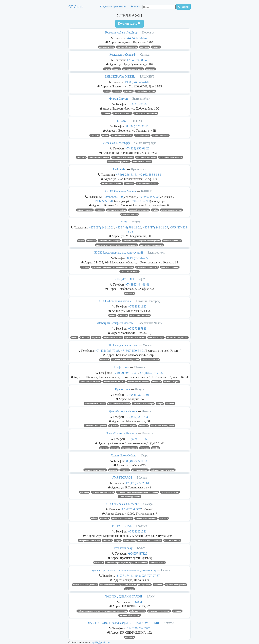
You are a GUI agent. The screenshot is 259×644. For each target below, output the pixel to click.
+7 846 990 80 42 (137, 60)
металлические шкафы (123, 157)
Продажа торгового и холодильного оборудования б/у (123, 570)
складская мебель (160, 135)
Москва (148, 345)
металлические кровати (138, 382)
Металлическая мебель (122, 135)
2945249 (132, 628)
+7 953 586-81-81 (150, 175)
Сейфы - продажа (85, 210)
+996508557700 (140, 201)
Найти (183, 7)
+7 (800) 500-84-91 (133, 351)
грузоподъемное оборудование (125, 360)
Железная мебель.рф (122, 55)
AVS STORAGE (122, 478)
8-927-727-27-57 (149, 576)
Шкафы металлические (171, 210)
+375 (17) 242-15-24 (102, 227)
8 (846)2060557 (131, 509)
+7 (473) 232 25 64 (137, 483)
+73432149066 (137, 104)
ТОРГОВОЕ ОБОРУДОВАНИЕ (127, 47)
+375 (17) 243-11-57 (155, 227)
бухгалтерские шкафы (135, 338)
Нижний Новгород (148, 301)
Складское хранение (170, 492)
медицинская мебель (142, 162)
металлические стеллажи (171, 157)
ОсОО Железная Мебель (121, 191)
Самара (145, 55)
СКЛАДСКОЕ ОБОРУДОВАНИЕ (119, 162)
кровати (104, 448)
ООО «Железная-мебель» (116, 301)
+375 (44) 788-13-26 (129, 227)
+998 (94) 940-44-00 (137, 82)
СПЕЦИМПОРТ (124, 279)
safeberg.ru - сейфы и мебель (115, 323)
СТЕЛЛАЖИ (145, 47)
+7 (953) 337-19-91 (138, 395)
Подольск (148, 32)
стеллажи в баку (157, 563)
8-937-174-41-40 (127, 576)
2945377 (145, 628)
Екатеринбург (141, 99)
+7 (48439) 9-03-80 (152, 373)
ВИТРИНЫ (156, 47)
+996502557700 (149, 197)
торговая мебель (106, 47)
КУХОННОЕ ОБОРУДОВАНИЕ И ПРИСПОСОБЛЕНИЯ (142, 540)
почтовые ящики (171, 382)
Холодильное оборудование (85, 585)
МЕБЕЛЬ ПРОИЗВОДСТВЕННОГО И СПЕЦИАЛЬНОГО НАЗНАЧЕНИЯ (102, 611)
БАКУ (141, 548)
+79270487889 (137, 329)
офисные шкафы (156, 338)
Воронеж (136, 121)
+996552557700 (104, 201)
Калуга (139, 389)
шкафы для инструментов (163, 426)
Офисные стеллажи (170, 267)
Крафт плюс (122, 367)
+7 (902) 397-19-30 (126, 373)
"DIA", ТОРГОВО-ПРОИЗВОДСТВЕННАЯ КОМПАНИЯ (122, 623)
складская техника (150, 360)
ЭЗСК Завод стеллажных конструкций (118, 253)
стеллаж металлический (147, 267)
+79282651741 (137, 531)
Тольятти (148, 433)
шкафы (117, 69)
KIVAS (121, 121)
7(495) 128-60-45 (137, 38)
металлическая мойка (146, 157)
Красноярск (139, 169)
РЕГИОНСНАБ (122, 526)
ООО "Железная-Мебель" (123, 504)
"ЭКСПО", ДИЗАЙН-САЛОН (123, 596)
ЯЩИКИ (105, 135)
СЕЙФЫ (107, 69)
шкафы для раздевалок (177, 338)
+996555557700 (113, 197)
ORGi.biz (76, 7)
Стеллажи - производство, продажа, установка (117, 245)
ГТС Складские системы (122, 345)
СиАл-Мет (120, 169)
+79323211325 (137, 306)
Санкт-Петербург (145, 143)
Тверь (144, 455)
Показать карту (129, 24)
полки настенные (172, 540)
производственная (130, 214)
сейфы (112, 315)
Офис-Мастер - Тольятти (121, 433)
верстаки (129, 91)
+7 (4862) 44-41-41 (138, 284)
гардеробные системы (145, 91)
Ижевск (147, 411)
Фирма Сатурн (119, 99)
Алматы (169, 623)
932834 (137, 602)
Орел (142, 279)
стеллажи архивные (122, 113)
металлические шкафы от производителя (141, 241)
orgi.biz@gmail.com (100, 642)
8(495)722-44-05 (137, 258)
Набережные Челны (150, 323)
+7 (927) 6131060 (137, 439)
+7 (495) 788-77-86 (107, 351)
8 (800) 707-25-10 (137, 126)
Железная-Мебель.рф (116, 143)
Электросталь (156, 253)
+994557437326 (137, 554)
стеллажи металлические (146, 113)
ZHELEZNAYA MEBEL (120, 77)
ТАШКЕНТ (147, 77)
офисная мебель (142, 135)
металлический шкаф (133, 69)
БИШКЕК (147, 191)
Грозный (142, 526)
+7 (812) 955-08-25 (138, 148)
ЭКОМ (123, 222)
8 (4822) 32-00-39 (137, 461)
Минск (136, 222)
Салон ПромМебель (124, 455)
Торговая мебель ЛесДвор (121, 32)
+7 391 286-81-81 (127, 175)
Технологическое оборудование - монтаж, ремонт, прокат (125, 585)
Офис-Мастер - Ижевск (122, 411)
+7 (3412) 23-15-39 (138, 417)
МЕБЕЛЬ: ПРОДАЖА (138, 611)
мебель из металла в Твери (163, 470)
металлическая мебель (95, 404)
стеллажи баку (123, 548)
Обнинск (140, 367)
